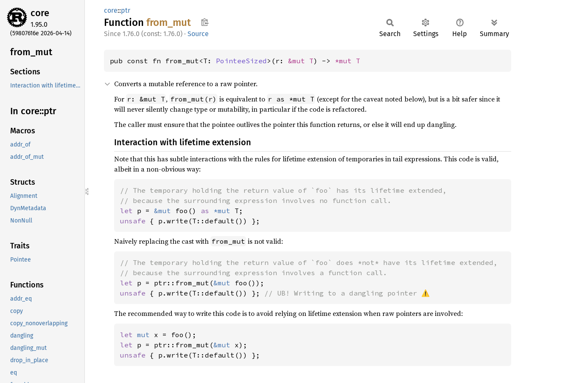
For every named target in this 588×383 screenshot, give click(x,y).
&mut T (301, 61)
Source (198, 34)
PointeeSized (241, 61)
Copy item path (205, 22)
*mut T (347, 61)
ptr (126, 10)
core (40, 13)
